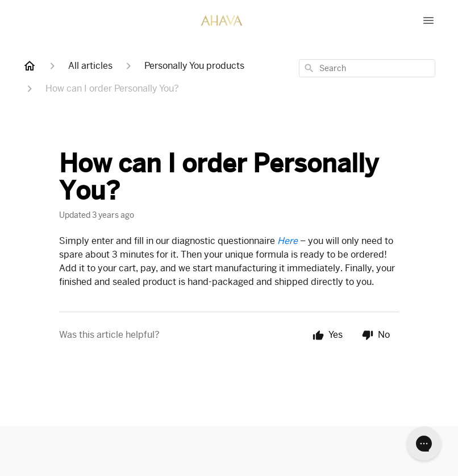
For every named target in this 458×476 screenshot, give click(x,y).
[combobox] (367, 68)
